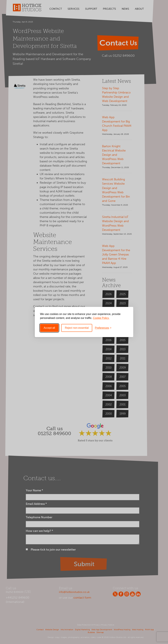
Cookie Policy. (101, 318)
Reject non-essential (77, 328)
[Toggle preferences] (103, 328)
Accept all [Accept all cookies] (49, 328)
